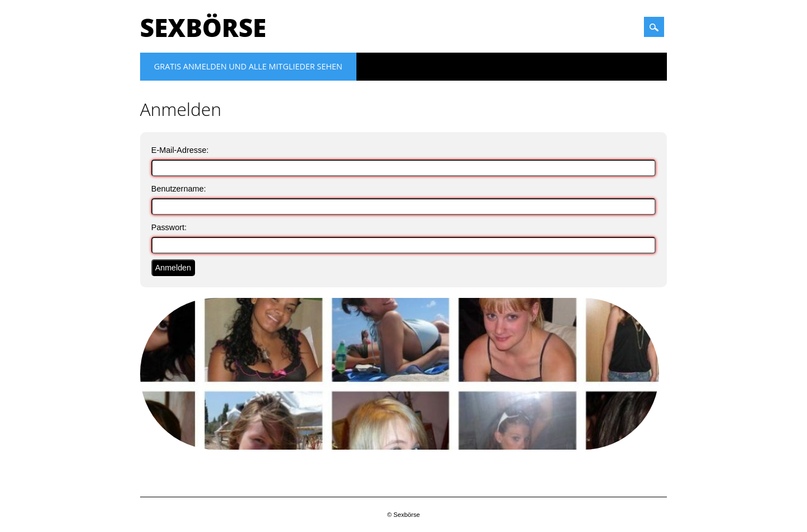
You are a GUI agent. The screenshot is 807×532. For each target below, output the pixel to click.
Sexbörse (203, 27)
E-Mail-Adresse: (180, 150)
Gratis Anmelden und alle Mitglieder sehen (248, 66)
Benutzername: (179, 189)
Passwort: (169, 227)
